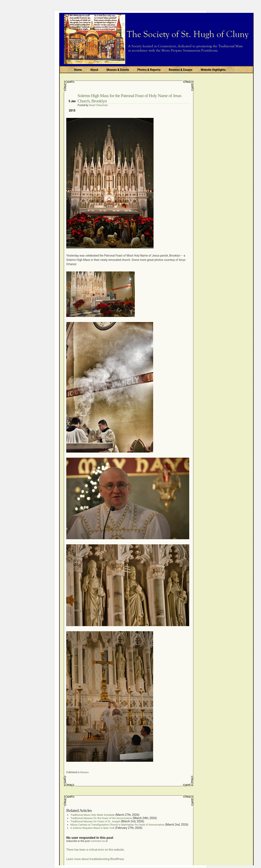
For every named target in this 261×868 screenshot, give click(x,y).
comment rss (98, 841)
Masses (84, 772)
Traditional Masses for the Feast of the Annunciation (101, 818)
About (94, 70)
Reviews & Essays (181, 70)
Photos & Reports (149, 70)
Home (78, 70)
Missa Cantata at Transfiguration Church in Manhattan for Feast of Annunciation (117, 825)
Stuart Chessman (98, 105)
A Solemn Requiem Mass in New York (92, 828)
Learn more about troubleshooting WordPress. (96, 859)
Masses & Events (118, 70)
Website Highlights (213, 70)
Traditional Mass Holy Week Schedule (92, 815)
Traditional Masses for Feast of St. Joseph (95, 821)
